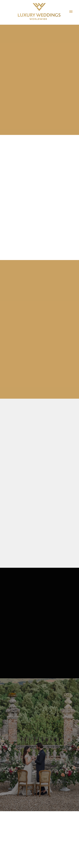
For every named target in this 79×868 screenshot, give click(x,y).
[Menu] (71, 11)
